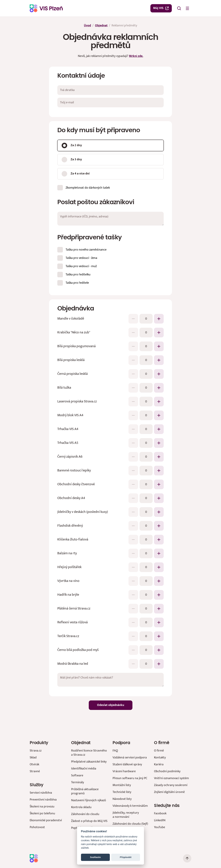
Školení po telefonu (42, 813)
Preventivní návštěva (43, 800)
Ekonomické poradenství (46, 820)
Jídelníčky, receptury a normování (126, 815)
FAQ (115, 751)
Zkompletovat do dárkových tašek (88, 187)
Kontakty (160, 757)
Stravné (35, 771)
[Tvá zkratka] (110, 90)
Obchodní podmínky (167, 771)
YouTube (160, 827)
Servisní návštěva (41, 793)
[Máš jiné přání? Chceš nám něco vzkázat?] (110, 680)
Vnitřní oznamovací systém (171, 778)
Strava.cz (36, 751)
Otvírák (34, 764)
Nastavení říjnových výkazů (89, 800)
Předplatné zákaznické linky (89, 762)
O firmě (159, 751)
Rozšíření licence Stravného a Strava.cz (89, 753)
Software (77, 775)
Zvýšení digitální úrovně (169, 792)
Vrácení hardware (124, 771)
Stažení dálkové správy (127, 764)
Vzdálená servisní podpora (130, 757)
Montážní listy (122, 785)
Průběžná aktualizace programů (85, 791)
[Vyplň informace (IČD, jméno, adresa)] (110, 219)
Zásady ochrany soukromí (171, 785)
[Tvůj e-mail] (110, 103)
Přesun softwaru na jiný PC (130, 778)
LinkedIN (160, 820)
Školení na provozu (42, 806)
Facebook (160, 813)
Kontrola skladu (81, 807)
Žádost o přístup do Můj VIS (89, 821)
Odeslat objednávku (111, 705)
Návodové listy (122, 799)
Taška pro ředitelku (78, 274)
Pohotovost (37, 827)
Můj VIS (161, 8)
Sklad (33, 757)
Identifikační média (84, 769)
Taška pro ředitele (77, 283)
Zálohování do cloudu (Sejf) (130, 824)
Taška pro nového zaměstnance (86, 249)
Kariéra (159, 764)
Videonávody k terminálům (130, 806)
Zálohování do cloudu (85, 814)
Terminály (78, 782)
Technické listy (122, 792)
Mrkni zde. (136, 56)
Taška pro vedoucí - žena (81, 258)
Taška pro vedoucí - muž (81, 266)
